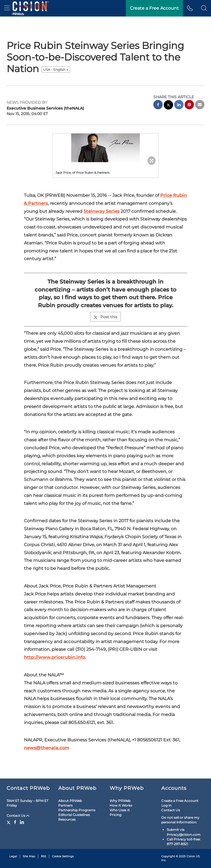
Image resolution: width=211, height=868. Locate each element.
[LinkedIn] (22, 822)
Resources (67, 819)
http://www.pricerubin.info (55, 657)
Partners (65, 805)
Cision (191, 856)
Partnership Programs (77, 810)
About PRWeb (70, 801)
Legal (13, 856)
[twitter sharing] (168, 106)
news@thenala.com (47, 748)
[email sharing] (200, 105)
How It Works (121, 805)
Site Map (29, 856)
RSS (44, 856)
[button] (204, 8)
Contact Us (18, 816)
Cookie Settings (63, 856)
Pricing (116, 815)
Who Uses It (120, 810)
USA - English (56, 70)
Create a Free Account (180, 801)
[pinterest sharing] (189, 105)
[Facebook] (15, 822)
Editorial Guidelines (74, 815)
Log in (166, 805)
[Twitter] (9, 822)
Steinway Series (102, 211)
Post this (105, 317)
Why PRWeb (120, 801)
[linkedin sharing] (179, 105)
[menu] (7, 8)
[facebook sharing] (158, 105)
